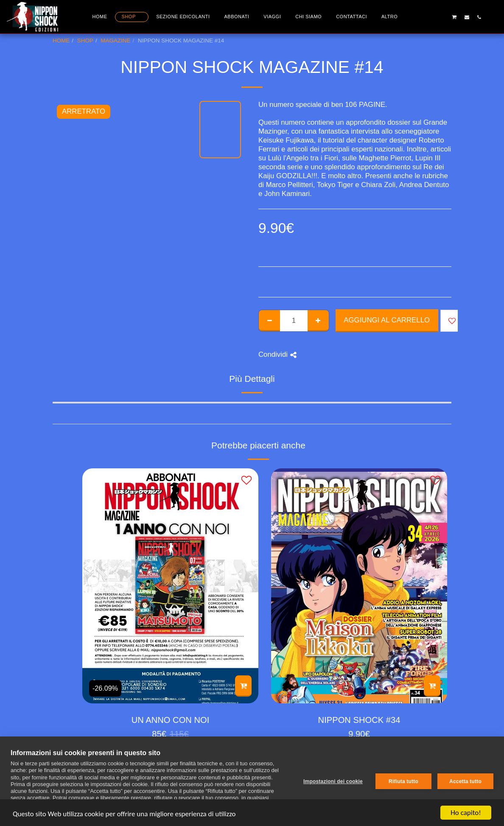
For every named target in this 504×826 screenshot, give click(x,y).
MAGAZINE (115, 41)
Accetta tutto (465, 781)
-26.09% (105, 688)
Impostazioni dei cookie (333, 781)
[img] (170, 586)
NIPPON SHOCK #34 (359, 720)
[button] (430, 17)
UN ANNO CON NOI (171, 720)
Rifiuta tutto (403, 781)
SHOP (85, 41)
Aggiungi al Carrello (387, 320)
